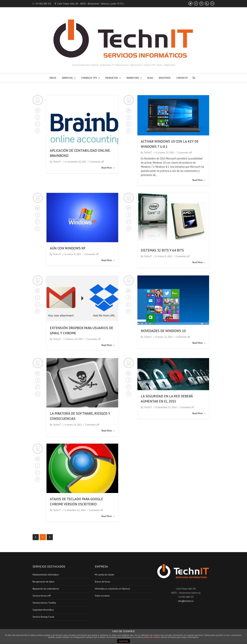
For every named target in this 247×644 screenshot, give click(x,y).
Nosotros (165, 78)
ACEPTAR (123, 641)
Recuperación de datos (43, 582)
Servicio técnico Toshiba (44, 603)
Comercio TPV (91, 78)
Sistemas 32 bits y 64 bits (162, 250)
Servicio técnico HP (42, 596)
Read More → (108, 168)
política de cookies (152, 637)
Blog (150, 78)
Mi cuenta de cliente (104, 575)
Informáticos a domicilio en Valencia (112, 589)
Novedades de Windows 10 (163, 331)
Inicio (53, 78)
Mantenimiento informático (46, 575)
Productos (114, 78)
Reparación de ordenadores (46, 589)
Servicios (69, 78)
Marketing (135, 78)
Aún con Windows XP (68, 248)
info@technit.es (186, 601)
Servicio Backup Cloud (43, 617)
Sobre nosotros (102, 596)
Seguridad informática (43, 610)
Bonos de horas (102, 582)
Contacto (182, 78)
